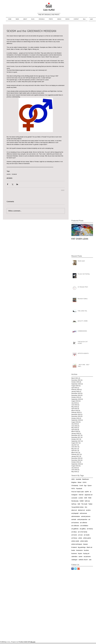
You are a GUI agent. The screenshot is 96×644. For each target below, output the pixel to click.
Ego (85, 486)
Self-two (74, 504)
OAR (86, 498)
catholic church (83, 560)
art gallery (83, 529)
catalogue (74, 560)
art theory (74, 538)
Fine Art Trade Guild (78, 492)
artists (80, 538)
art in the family (83, 532)
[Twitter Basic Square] (75, 569)
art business (75, 523)
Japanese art (89, 495)
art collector (83, 523)
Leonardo (74, 498)
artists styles (84, 541)
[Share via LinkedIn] (17, 184)
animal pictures (86, 516)
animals (74, 519)
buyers (80, 553)
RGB (90, 498)
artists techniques (77, 544)
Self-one (87, 501)
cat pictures (87, 556)
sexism (9, 174)
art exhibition (84, 526)
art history (90, 529)
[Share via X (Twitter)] (12, 184)
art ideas (74, 532)
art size (80, 535)
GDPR (87, 492)
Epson (90, 486)
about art (74, 510)
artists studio (75, 541)
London (81, 498)
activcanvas (83, 513)
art (89, 519)
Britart (79, 482)
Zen (86, 507)
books (73, 550)
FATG (73, 489)
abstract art (81, 510)
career (81, 556)
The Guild (84, 504)
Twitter (90, 504)
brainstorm (79, 550)
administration (76, 516)
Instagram (74, 495)
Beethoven (86, 479)
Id (91, 492)
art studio (87, 535)
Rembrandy (75, 501)
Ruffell (82, 501)
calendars (74, 556)
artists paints (87, 538)
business (74, 553)
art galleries (75, 529)
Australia (78, 479)
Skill (79, 504)
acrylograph (75, 513)
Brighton (74, 482)
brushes (86, 550)
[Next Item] (90, 230)
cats (90, 560)
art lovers (10, 178)
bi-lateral (14, 174)
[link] (92, 19)
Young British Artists (77, 507)
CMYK (85, 482)
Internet (81, 495)
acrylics (88, 510)
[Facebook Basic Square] (73, 569)
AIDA (73, 479)
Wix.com (33, 642)
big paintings (82, 547)
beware (86, 544)
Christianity (75, 486)
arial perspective (82, 519)
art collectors (75, 526)
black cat (89, 547)
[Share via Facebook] (8, 184)
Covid (81, 486)
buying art (86, 553)
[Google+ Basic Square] (78, 569)
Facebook (79, 489)
